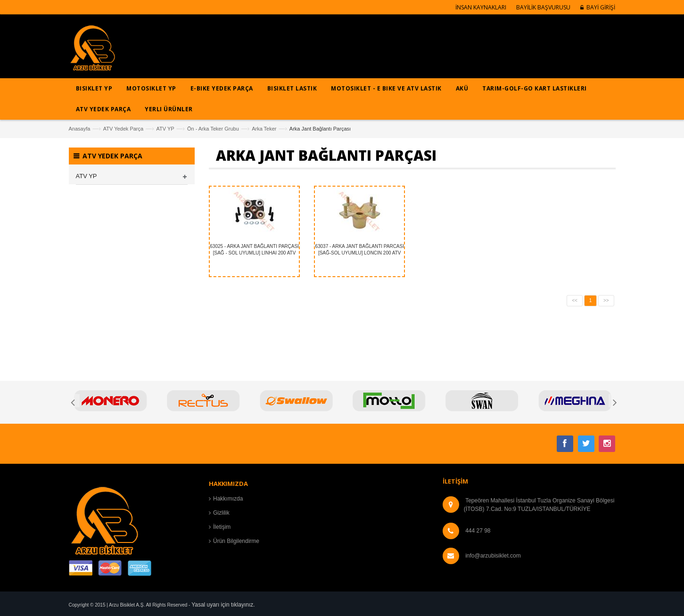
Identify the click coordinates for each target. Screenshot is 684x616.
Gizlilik (221, 513)
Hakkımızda (228, 499)
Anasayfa (80, 129)
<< (575, 300)
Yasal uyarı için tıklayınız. (223, 605)
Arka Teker (264, 129)
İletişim (222, 527)
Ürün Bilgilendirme (236, 541)
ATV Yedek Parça (123, 129)
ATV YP (165, 129)
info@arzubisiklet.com (493, 556)
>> (606, 300)
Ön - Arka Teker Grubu (213, 129)
